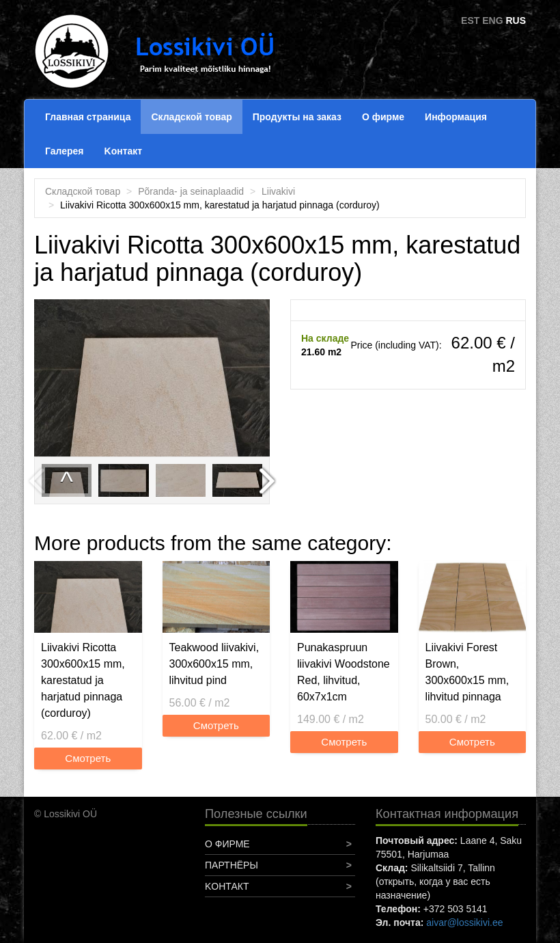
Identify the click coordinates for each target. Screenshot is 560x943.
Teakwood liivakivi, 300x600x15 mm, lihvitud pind (214, 664)
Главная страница (88, 117)
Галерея (65, 151)
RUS (516, 20)
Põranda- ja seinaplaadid (191, 191)
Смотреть (88, 758)
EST (470, 20)
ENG (492, 20)
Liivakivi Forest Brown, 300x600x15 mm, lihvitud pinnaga (467, 672)
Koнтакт (124, 151)
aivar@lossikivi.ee (464, 922)
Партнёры (232, 865)
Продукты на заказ (297, 117)
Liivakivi (278, 191)
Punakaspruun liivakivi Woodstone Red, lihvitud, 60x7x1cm (344, 672)
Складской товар (191, 117)
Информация (456, 117)
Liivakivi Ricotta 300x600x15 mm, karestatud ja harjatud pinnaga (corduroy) (83, 680)
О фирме (383, 117)
